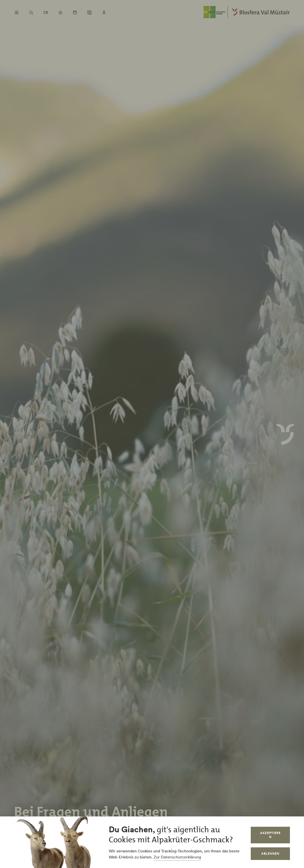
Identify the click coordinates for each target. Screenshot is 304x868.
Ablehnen (270, 854)
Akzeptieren (270, 835)
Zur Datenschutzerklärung (177, 857)
